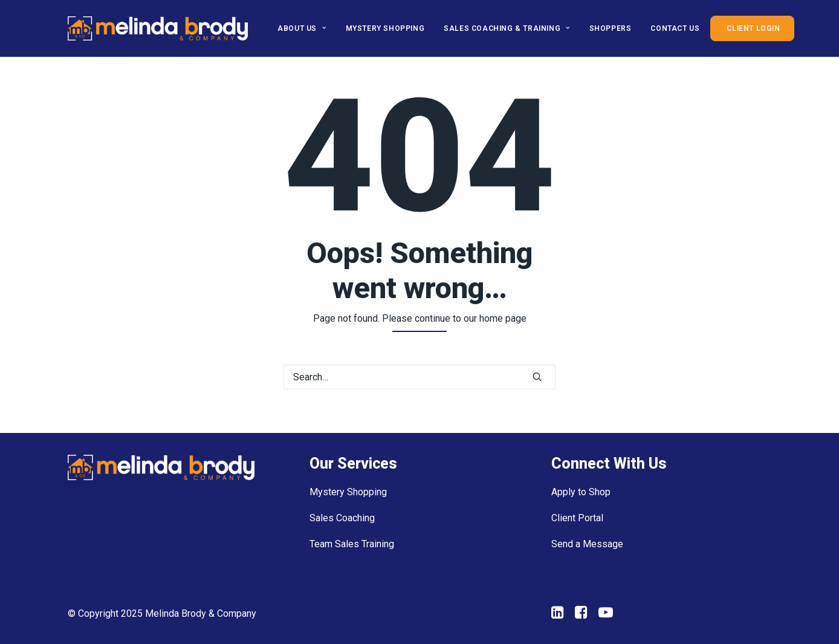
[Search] (419, 377)
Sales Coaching (342, 518)
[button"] (558, 615)
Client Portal (577, 518)
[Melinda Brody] (158, 28)
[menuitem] (306, 28)
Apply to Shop (581, 492)
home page (503, 318)
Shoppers (611, 28)
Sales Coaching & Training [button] (507, 28)
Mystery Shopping (385, 28)
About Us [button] (302, 28)
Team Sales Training (352, 544)
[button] (537, 377)
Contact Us (675, 28)
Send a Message (587, 544)
